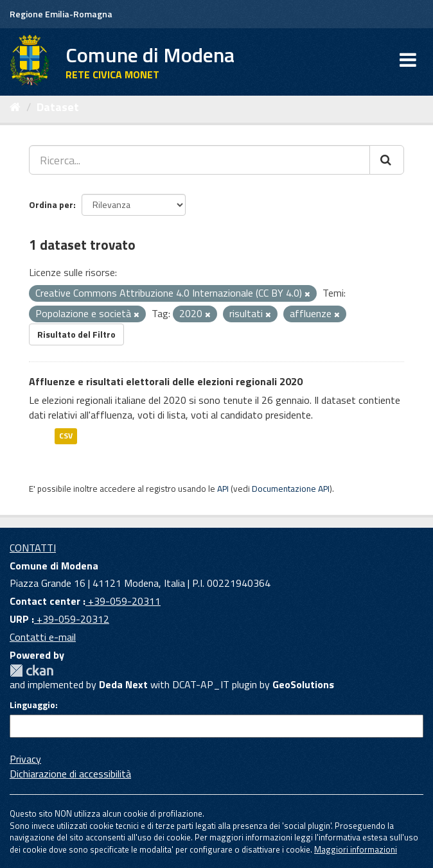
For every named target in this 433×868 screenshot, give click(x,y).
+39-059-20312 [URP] (72, 619)
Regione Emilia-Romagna (61, 14)
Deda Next (123, 684)
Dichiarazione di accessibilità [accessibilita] (70, 774)
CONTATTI (33, 548)
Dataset (58, 107)
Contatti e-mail (43, 637)
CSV (66, 436)
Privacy (25, 759)
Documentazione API (291, 489)
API (223, 489)
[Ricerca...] (199, 160)
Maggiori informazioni (356, 849)
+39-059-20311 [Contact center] (123, 601)
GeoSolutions (303, 684)
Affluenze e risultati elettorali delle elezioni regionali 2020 (166, 381)
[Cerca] (387, 160)
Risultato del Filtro (76, 334)
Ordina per (51, 204)
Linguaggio (32, 705)
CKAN (31, 671)
